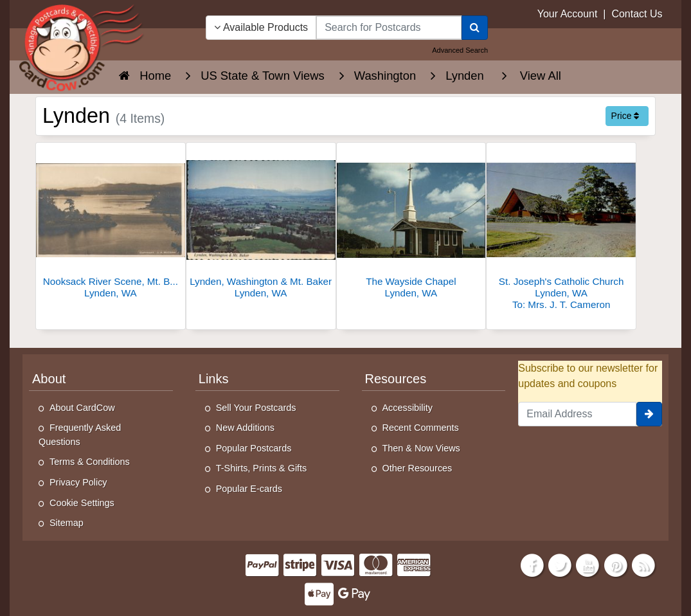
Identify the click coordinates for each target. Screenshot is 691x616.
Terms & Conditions (90, 462)
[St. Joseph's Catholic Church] (561, 230)
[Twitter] (560, 564)
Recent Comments (421, 428)
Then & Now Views (421, 448)
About (49, 379)
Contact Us (637, 14)
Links (214, 379)
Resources (396, 379)
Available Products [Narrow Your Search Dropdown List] (261, 27)
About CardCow (82, 408)
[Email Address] (577, 414)
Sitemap (67, 523)
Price (625, 116)
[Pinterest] (616, 564)
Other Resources (417, 468)
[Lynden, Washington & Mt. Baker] (261, 224)
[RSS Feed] (643, 564)
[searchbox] (389, 28)
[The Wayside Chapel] (411, 224)
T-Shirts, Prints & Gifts (262, 468)
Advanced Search (460, 50)
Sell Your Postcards (256, 408)
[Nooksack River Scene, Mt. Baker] (111, 224)
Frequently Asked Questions (80, 435)
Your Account (568, 14)
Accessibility (408, 408)
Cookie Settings (82, 503)
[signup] (649, 414)
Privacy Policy (78, 482)
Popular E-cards (249, 489)
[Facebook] (532, 564)
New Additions (245, 428)
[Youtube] (588, 564)
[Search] (475, 28)
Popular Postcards (254, 448)
